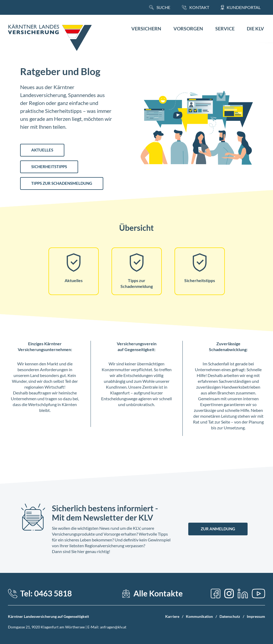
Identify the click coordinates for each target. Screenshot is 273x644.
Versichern (146, 29)
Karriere (172, 616)
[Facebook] (216, 594)
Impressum (256, 616)
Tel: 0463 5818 (46, 593)
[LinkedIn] (243, 594)
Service (225, 29)
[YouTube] (258, 594)
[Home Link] (50, 38)
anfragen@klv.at (113, 627)
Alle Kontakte (158, 593)
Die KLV (255, 29)
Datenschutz (230, 616)
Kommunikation (199, 616)
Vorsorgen (188, 29)
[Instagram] (229, 594)
